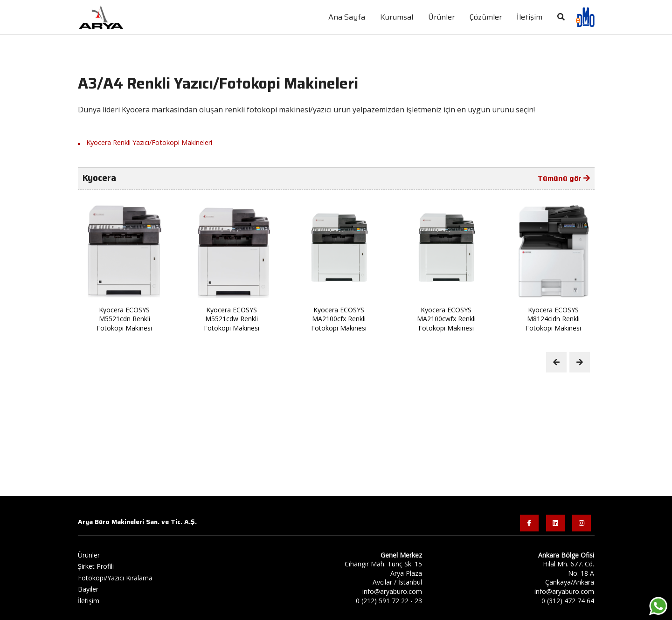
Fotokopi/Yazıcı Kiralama (115, 578)
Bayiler (88, 589)
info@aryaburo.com (392, 591)
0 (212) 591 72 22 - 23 (389, 601)
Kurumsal (397, 17)
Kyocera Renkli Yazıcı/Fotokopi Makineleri (149, 142)
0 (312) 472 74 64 (568, 601)
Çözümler (486, 17)
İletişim (89, 601)
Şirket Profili (96, 566)
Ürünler (441, 17)
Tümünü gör (564, 179)
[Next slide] (580, 362)
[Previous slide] (556, 362)
